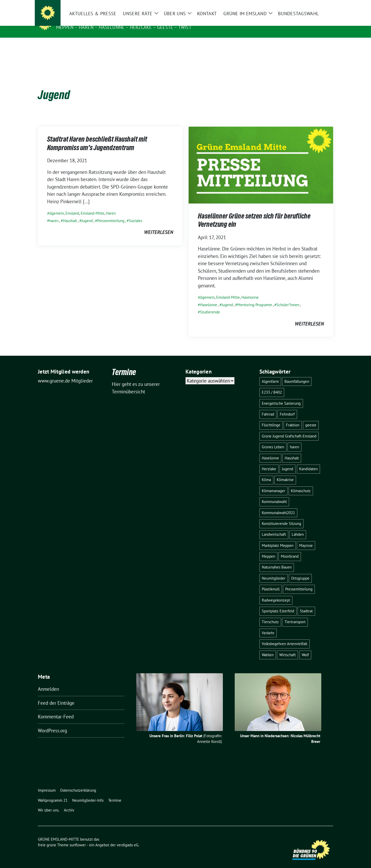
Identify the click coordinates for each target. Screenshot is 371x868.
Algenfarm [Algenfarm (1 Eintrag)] (270, 373)
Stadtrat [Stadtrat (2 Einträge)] (306, 603)
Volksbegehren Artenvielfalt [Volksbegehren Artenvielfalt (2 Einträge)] (285, 636)
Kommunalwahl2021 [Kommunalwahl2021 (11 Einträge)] (278, 505)
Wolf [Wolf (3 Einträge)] (305, 647)
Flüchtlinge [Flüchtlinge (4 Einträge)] (271, 417)
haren (54, 213)
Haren (111, 205)
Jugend (87, 213)
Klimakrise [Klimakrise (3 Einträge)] (285, 472)
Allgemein (56, 205)
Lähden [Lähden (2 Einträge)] (298, 526)
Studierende (210, 304)
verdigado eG (128, 837)
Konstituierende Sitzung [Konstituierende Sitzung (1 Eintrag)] (281, 516)
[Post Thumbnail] (261, 157)
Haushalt (70, 213)
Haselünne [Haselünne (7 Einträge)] (270, 450)
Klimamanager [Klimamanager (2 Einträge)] (273, 483)
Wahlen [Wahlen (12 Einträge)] (268, 647)
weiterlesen (159, 224)
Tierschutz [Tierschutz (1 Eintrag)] (270, 614)
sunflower (78, 837)
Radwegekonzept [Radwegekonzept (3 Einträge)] (276, 592)
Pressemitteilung (111, 213)
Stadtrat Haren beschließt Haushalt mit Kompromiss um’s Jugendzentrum (97, 136)
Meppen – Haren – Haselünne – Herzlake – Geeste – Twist (124, 27)
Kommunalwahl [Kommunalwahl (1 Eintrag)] (274, 494)
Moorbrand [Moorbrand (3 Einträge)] (290, 548)
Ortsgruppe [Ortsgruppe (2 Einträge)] (300, 570)
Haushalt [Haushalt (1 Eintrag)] (292, 450)
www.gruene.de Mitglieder (65, 373)
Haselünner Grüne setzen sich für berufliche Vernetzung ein (254, 213)
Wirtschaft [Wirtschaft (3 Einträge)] (288, 647)
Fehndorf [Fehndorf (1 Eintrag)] (287, 406)
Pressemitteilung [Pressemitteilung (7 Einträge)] (299, 581)
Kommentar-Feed (56, 709)
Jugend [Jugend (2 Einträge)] (288, 461)
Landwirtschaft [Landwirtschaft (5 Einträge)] (274, 526)
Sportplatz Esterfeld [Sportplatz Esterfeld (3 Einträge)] (278, 603)
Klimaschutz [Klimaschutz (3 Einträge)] (301, 483)
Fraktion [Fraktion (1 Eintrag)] (293, 417)
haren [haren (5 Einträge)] (294, 439)
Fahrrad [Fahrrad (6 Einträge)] (268, 406)
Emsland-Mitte (92, 205)
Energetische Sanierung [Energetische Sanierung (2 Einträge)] (281, 395)
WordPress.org (52, 723)
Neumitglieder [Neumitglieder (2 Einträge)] (274, 570)
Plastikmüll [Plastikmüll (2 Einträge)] (271, 581)
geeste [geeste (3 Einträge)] (311, 417)
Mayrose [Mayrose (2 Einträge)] (306, 537)
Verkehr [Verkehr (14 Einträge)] (268, 625)
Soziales (136, 213)
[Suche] (317, 5)
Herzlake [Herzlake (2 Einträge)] (269, 461)
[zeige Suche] (324, 5)
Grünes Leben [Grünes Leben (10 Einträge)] (273, 439)
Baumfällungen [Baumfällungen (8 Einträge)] (297, 373)
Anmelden (48, 681)
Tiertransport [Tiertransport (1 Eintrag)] (295, 614)
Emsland (72, 205)
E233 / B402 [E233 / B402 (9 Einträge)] (272, 384)
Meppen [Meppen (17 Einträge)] (268, 548)
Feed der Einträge (56, 695)
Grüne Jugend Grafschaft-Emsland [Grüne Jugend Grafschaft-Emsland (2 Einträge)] (289, 428)
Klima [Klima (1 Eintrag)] (266, 472)
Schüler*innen (288, 297)
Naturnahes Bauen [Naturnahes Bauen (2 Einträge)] (277, 559)
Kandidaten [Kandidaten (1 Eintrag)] (308, 461)
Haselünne (250, 289)
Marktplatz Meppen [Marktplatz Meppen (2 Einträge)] (278, 537)
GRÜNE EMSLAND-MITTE (86, 20)
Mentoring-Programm (255, 297)
